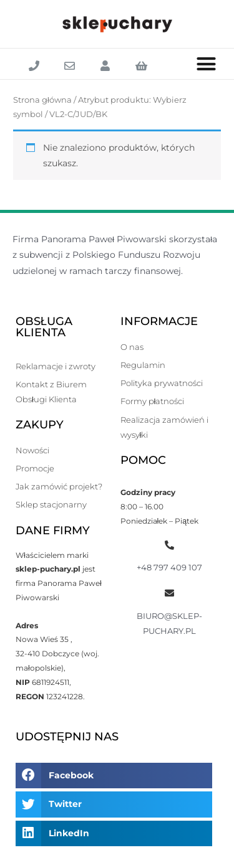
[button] (207, 64)
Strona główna (42, 100)
